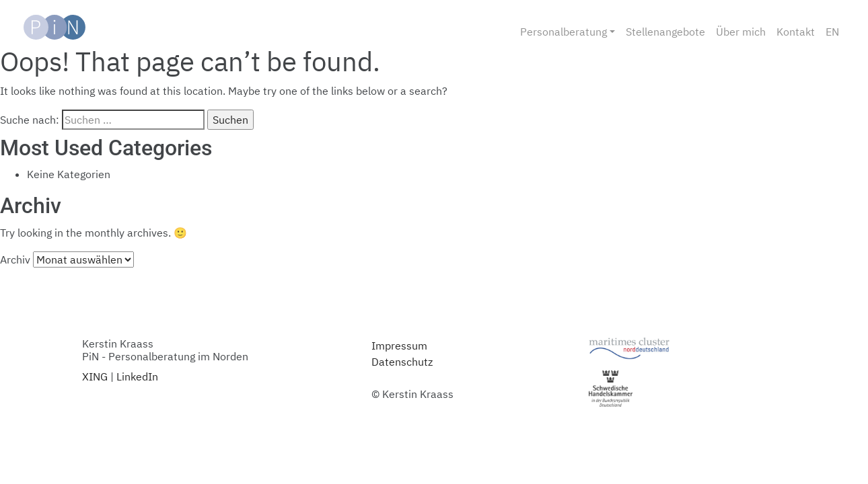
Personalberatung (564, 32)
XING (95, 376)
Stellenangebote (665, 32)
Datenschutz (402, 362)
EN (832, 32)
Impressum (399, 346)
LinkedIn (137, 376)
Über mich (741, 32)
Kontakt (796, 32)
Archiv (15, 259)
